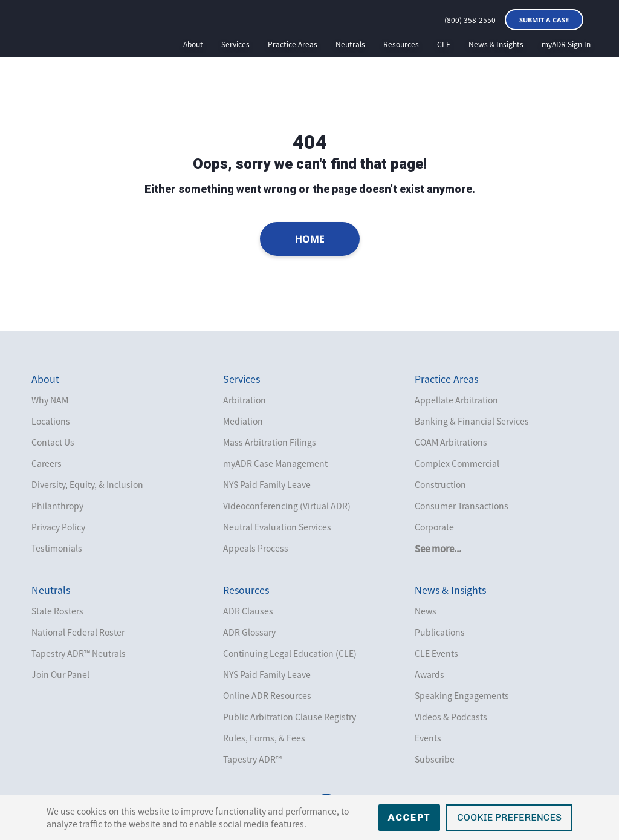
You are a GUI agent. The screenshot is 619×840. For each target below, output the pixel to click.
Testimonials (57, 548)
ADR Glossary (249, 632)
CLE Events (436, 653)
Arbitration (245, 400)
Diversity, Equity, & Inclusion (87, 484)
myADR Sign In (566, 44)
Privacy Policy (58, 527)
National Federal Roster (78, 632)
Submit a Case (544, 20)
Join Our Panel (60, 674)
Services (235, 44)
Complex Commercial (457, 463)
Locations (51, 421)
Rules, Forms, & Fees (264, 738)
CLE (444, 44)
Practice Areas (293, 44)
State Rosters (57, 611)
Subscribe (435, 759)
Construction (440, 484)
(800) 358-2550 (470, 20)
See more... (438, 549)
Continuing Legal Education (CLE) (290, 653)
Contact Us (53, 442)
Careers (47, 463)
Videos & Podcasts (451, 717)
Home (310, 239)
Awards (429, 674)
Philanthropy (57, 506)
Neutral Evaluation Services (277, 527)
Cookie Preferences (509, 817)
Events (428, 738)
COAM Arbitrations (451, 442)
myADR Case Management (275, 463)
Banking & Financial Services (472, 421)
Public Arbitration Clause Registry (290, 717)
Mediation (243, 421)
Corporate (434, 527)
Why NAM (50, 400)
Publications (440, 632)
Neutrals (350, 44)
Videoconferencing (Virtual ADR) (287, 506)
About (193, 44)
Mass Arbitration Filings (270, 442)
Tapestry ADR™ (252, 759)
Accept (410, 817)
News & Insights (496, 44)
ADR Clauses (248, 611)
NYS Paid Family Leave (267, 484)
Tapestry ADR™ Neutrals (79, 653)
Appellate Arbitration (456, 400)
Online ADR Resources (267, 695)
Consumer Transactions (462, 506)
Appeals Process (256, 548)
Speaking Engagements (462, 695)
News (426, 611)
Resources (401, 44)
